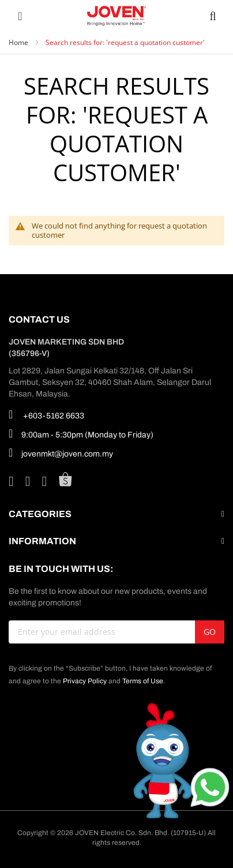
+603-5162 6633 (46, 414)
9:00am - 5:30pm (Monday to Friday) (81, 433)
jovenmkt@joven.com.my (61, 452)
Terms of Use (143, 681)
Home (19, 42)
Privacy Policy (85, 681)
